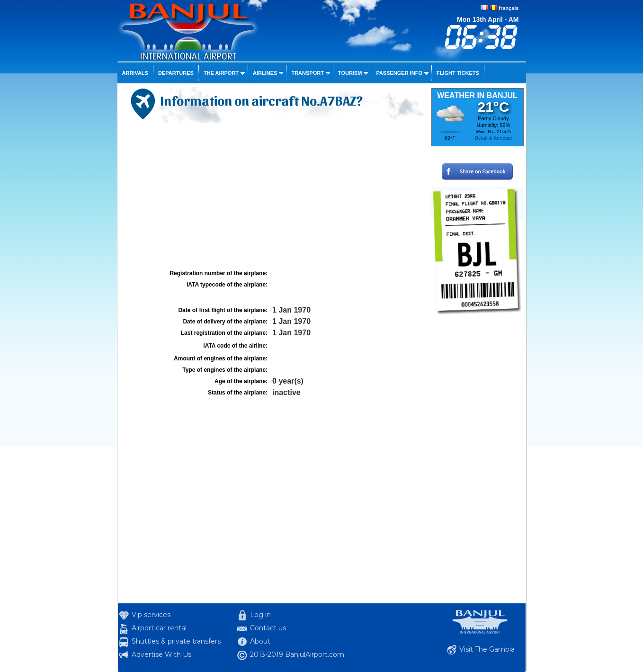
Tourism (350, 73)
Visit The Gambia (487, 649)
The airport (221, 73)
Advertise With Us (161, 654)
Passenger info (399, 73)
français (509, 8)
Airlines (265, 73)
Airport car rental (159, 628)
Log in (260, 615)
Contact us (268, 628)
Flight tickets (458, 73)
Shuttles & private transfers (176, 641)
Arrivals (135, 73)
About (260, 641)
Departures (176, 73)
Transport (307, 73)
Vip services (151, 615)
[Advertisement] (273, 196)
